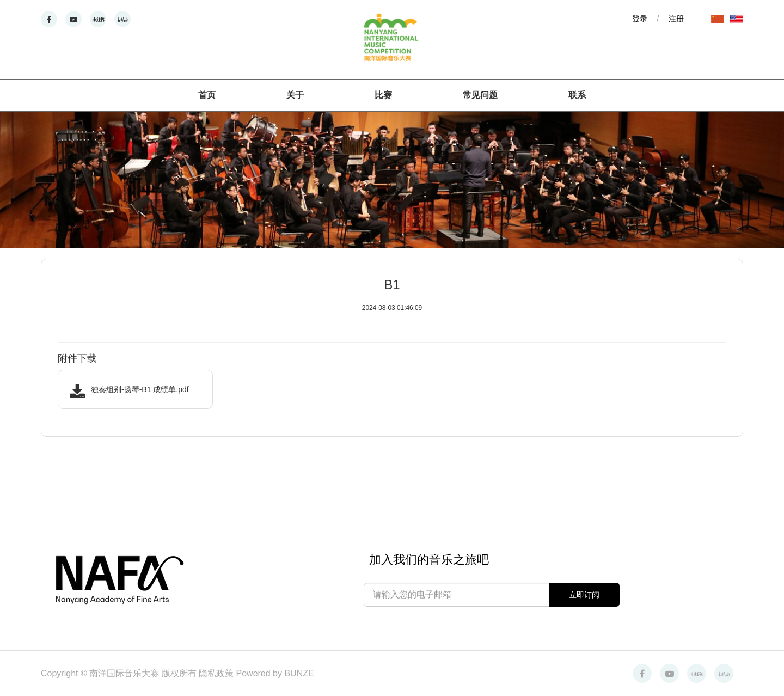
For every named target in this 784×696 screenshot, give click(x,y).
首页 (207, 95)
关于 (295, 95)
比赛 (383, 95)
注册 (676, 19)
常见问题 (480, 95)
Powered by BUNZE (275, 673)
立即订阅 (584, 595)
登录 (640, 19)
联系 (577, 95)
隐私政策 (217, 673)
